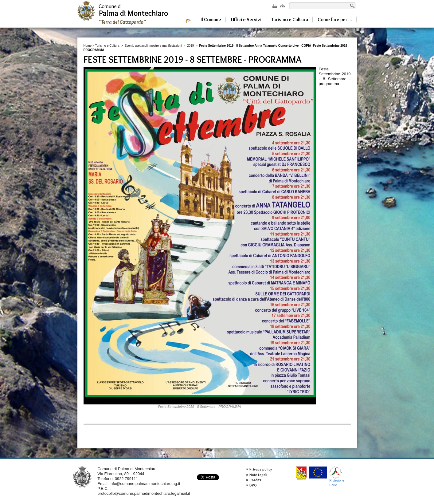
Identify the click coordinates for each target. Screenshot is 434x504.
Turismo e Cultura (107, 46)
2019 (190, 46)
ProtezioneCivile (337, 476)
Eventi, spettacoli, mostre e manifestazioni (153, 46)
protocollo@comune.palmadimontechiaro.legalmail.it (144, 493)
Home (88, 46)
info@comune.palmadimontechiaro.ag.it (145, 484)
